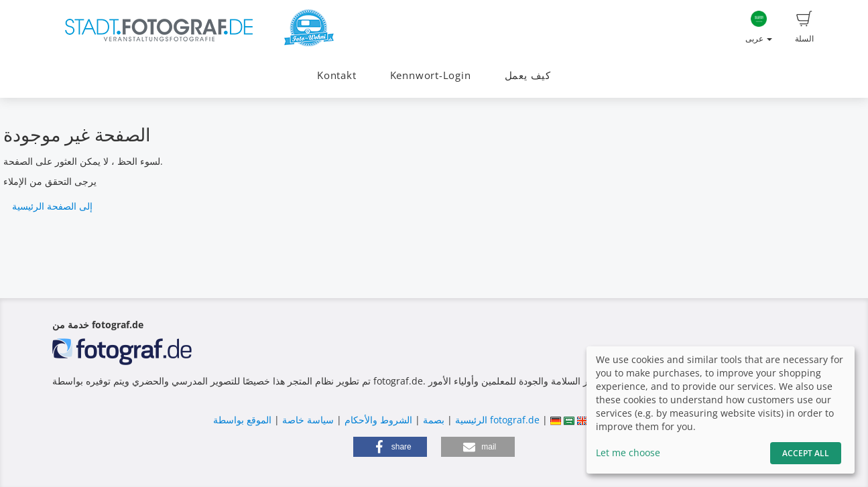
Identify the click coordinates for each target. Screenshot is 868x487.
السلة (804, 27)
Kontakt (336, 75)
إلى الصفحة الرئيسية (52, 206)
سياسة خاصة (307, 420)
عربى (759, 27)
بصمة (432, 420)
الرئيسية (470, 420)
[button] (390, 447)
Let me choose (628, 453)
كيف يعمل (528, 75)
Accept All (806, 453)
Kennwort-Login (431, 75)
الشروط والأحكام (378, 420)
